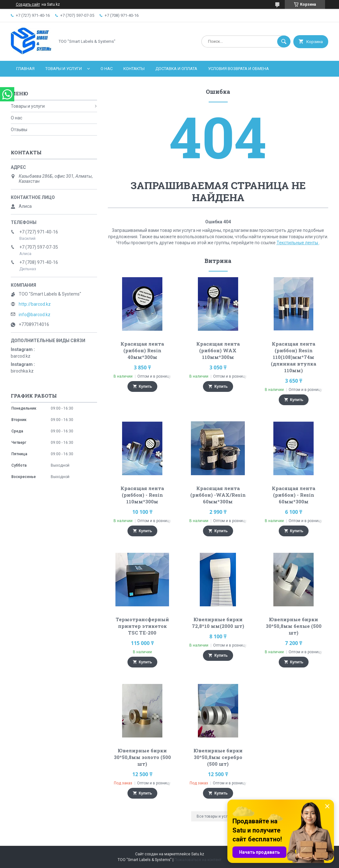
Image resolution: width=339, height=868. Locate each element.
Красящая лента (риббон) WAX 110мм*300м (218, 350)
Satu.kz (198, 854)
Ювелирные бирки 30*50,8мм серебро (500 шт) (218, 757)
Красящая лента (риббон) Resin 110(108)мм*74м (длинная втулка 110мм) (293, 357)
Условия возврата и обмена (238, 69)
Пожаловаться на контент (198, 860)
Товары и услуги (64, 69)
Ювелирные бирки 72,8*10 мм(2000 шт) (218, 623)
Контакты (134, 69)
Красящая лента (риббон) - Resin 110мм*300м (142, 495)
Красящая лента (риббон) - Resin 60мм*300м (293, 495)
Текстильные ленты (298, 243)
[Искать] (284, 41)
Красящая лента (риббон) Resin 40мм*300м (142, 350)
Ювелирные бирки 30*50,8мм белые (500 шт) (294, 626)
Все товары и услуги (215, 816)
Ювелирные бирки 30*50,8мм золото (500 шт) (142, 757)
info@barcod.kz (35, 315)
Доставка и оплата (176, 69)
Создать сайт (28, 4)
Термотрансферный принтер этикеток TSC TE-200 (142, 626)
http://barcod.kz (35, 304)
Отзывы (19, 130)
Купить (146, 386)
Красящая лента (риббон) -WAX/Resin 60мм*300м (218, 495)
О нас (107, 69)
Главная (25, 69)
